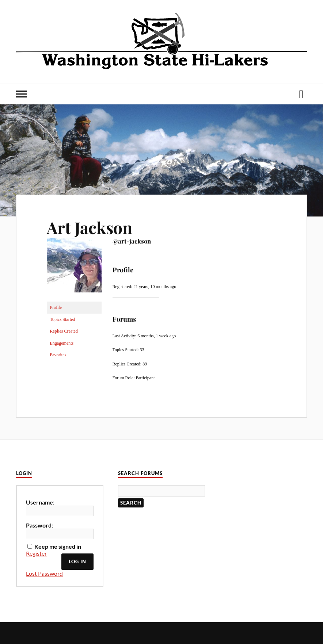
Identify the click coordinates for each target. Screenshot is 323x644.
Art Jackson (90, 227)
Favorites (58, 355)
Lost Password (44, 573)
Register (36, 553)
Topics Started (63, 319)
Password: (39, 525)
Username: (40, 502)
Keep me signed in (58, 546)
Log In (77, 561)
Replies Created (64, 331)
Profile (56, 307)
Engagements (62, 343)
